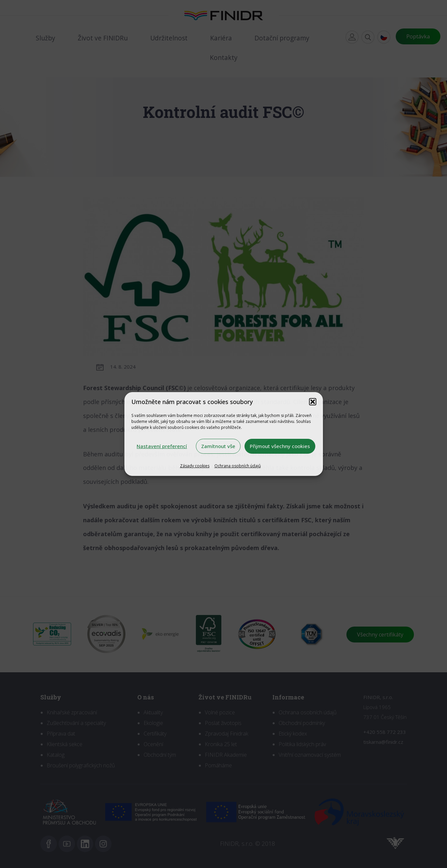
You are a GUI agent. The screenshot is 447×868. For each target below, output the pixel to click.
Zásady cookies (195, 466)
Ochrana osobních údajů (238, 466)
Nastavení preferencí (162, 446)
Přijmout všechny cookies (280, 446)
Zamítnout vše (218, 446)
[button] (313, 402)
